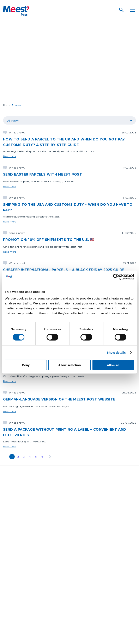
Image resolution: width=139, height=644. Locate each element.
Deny (26, 365)
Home (7, 105)
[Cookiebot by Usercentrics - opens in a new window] (116, 277)
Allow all (113, 365)
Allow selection (69, 365)
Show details (116, 352)
